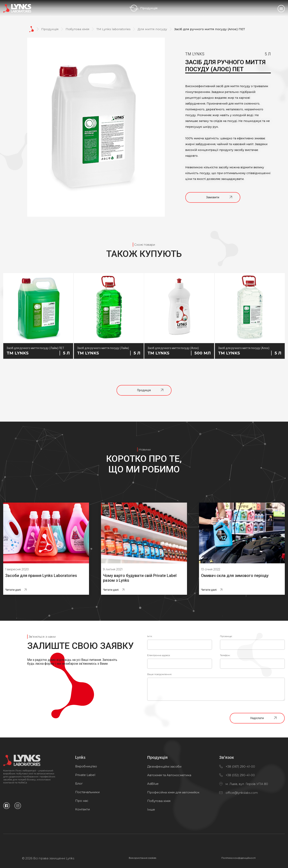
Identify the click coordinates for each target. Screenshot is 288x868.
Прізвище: (226, 636)
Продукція (144, 8)
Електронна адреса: (159, 655)
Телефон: (225, 655)
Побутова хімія (77, 29)
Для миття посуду (152, 29)
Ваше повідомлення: (159, 674)
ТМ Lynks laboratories (113, 29)
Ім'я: (150, 636)
